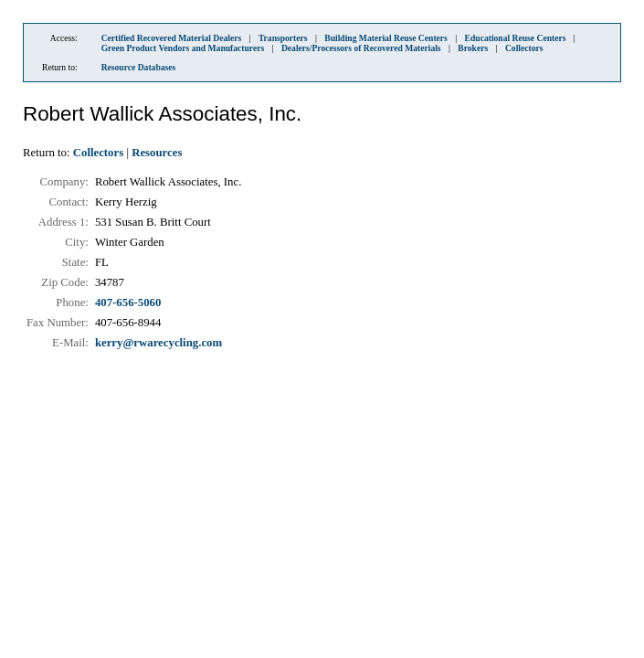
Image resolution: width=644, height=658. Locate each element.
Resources (157, 153)
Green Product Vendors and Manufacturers (183, 48)
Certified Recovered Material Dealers (172, 38)
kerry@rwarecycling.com (158, 343)
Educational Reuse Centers (516, 38)
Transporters (283, 38)
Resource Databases (139, 67)
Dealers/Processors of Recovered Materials (361, 48)
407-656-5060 (128, 302)
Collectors (524, 48)
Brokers (473, 48)
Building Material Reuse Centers (386, 38)
